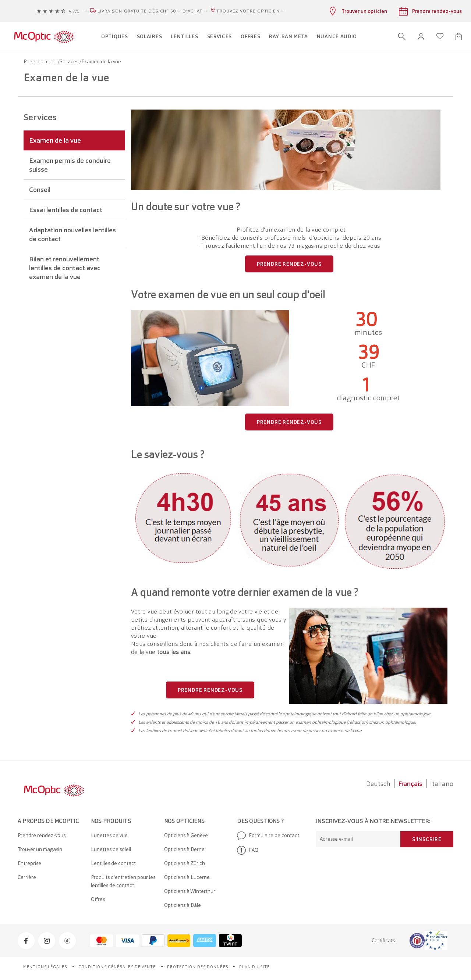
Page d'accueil (41, 61)
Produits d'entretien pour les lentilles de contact (123, 881)
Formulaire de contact (268, 836)
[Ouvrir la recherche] (402, 36)
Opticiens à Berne (184, 849)
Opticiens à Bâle (183, 905)
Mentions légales (45, 967)
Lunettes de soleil (111, 849)
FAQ (248, 850)
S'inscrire (427, 839)
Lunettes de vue (109, 835)
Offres (98, 899)
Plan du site (254, 967)
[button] (421, 37)
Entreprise (29, 863)
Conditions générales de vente (117, 967)
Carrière (27, 877)
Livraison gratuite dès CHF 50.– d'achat (150, 11)
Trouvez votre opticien (248, 11)
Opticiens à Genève (186, 835)
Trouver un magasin (40, 849)
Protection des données (198, 967)
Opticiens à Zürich (185, 863)
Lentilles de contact (113, 863)
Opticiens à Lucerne (187, 877)
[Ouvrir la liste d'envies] (440, 36)
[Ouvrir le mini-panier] (459, 36)
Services (70, 61)
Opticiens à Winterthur (190, 891)
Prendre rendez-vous (42, 835)
